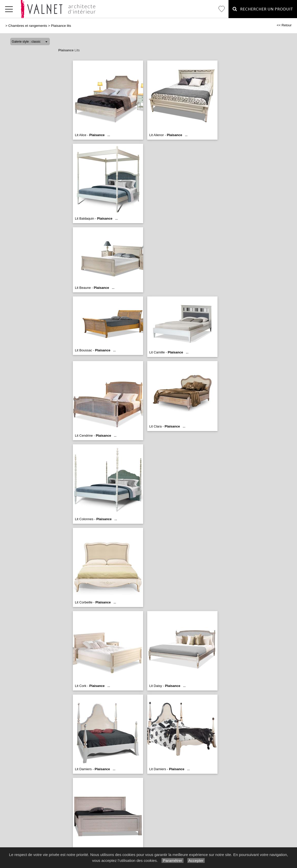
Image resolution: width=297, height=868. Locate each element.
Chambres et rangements (28, 26)
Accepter (196, 860)
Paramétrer (172, 860)
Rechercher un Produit (263, 9)
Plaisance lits (61, 26)
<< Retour (284, 25)
